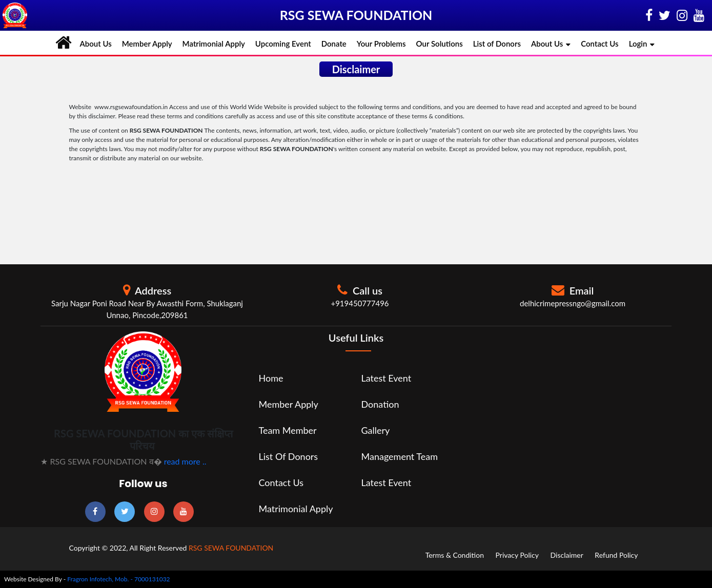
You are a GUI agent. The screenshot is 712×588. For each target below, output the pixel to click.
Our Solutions (440, 44)
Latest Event (386, 378)
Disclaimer (567, 555)
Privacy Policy (517, 555)
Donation (380, 404)
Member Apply (147, 44)
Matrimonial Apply (214, 44)
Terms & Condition (455, 555)
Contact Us (599, 44)
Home (271, 378)
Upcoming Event (283, 44)
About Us (96, 44)
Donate (334, 44)
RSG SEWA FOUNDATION (231, 548)
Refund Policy (616, 555)
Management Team (400, 456)
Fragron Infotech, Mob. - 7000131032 (118, 579)
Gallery (376, 430)
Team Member (287, 430)
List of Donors (497, 44)
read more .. (185, 461)
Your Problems (381, 44)
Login (642, 44)
